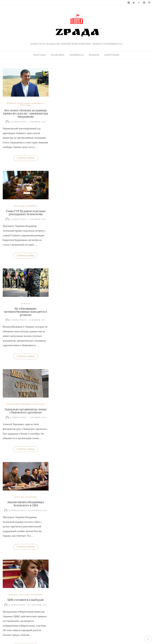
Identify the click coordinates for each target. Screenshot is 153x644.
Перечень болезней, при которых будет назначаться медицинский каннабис (75, 511)
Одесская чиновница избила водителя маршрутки (134, 317)
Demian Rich (15, 121)
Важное (94, 55)
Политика (58, 55)
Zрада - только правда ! (38, 613)
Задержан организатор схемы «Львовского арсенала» (75, 215)
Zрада (128, 410)
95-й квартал (113, 346)
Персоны (40, 55)
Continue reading (26, 162)
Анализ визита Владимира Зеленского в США (25, 315)
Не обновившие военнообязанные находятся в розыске (25, 217)
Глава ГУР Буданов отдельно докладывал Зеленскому (75, 109)
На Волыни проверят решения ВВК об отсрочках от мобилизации (134, 296)
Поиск (110, 70)
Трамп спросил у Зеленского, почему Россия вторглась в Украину (25, 511)
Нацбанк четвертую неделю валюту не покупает (134, 256)
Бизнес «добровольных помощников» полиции (75, 413)
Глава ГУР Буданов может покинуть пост (25, 413)
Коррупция (112, 55)
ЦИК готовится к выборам (75, 313)
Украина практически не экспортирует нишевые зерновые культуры (136, 237)
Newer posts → (89, 571)
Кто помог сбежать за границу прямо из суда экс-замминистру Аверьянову (25, 113)
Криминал (77, 55)
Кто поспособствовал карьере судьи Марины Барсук (135, 275)
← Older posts (10, 571)
